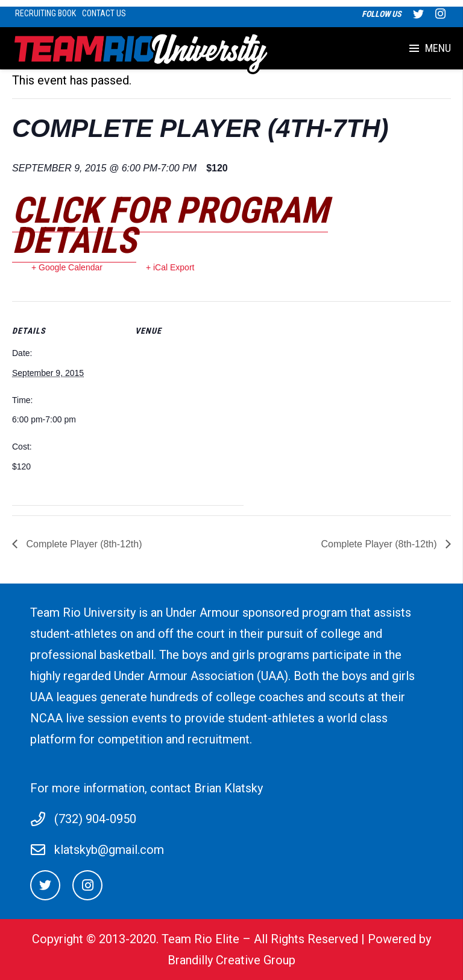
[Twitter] (45, 885)
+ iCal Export (170, 267)
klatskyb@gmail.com (109, 850)
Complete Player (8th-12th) (83, 544)
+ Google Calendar (67, 267)
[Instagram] (87, 885)
